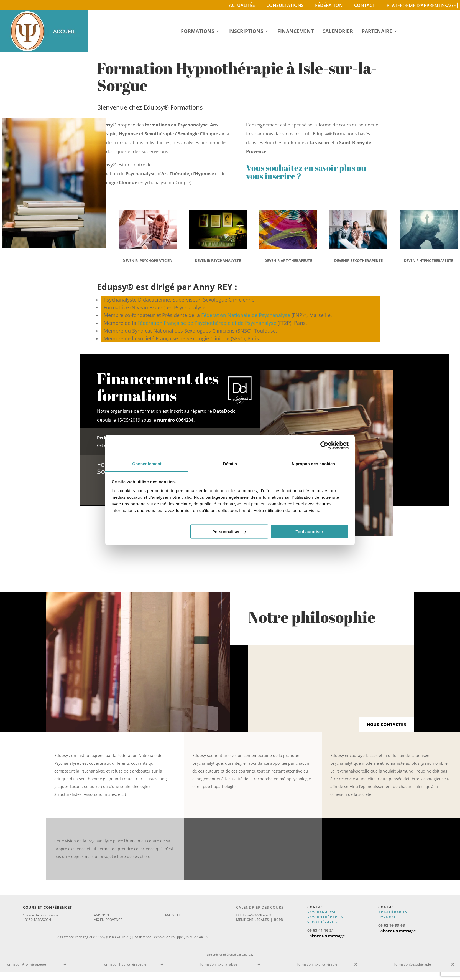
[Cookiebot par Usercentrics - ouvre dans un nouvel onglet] (324, 445)
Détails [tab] (230, 463)
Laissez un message (326, 936)
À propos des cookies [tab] (313, 463)
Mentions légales (252, 920)
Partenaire (377, 32)
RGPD (279, 920)
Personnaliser (229, 532)
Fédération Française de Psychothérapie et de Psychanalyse (207, 323)
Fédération (329, 5)
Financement (296, 32)
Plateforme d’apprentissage (421, 6)
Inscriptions (246, 32)
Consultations (285, 5)
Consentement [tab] (147, 463)
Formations (198, 32)
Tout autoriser (310, 532)
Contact (365, 5)
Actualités (242, 5)
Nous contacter (387, 724)
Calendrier (338, 32)
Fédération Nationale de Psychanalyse (246, 315)
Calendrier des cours (260, 907)
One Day (248, 954)
